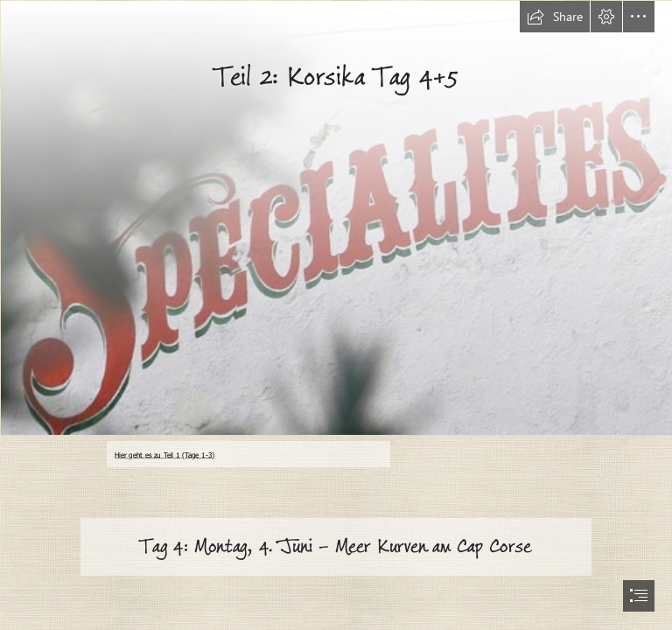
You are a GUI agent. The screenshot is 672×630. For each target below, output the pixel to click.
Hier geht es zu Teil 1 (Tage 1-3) (164, 454)
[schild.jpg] (336, 217)
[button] (555, 17)
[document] (336, 315)
